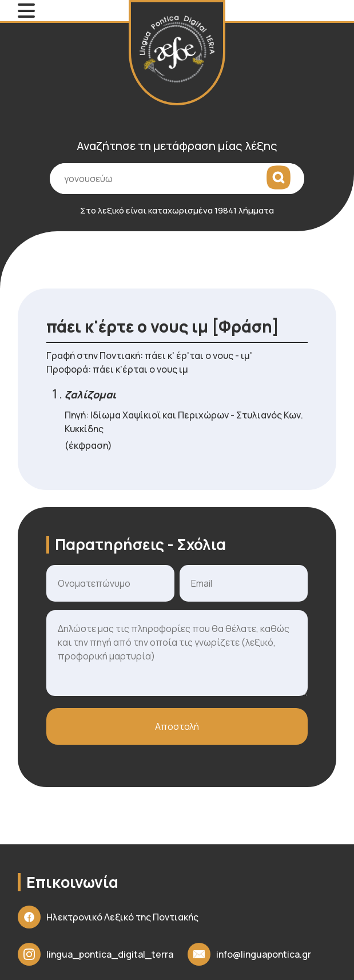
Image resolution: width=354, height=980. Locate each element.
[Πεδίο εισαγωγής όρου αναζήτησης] (177, 179)
